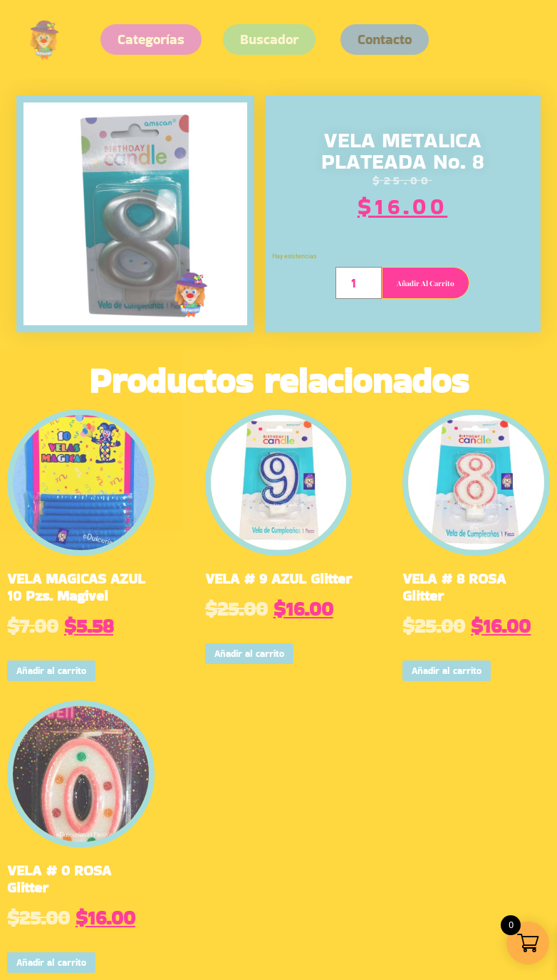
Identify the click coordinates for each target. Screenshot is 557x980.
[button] (385, 39)
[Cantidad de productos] (359, 283)
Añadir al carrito (426, 283)
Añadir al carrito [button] (51, 671)
